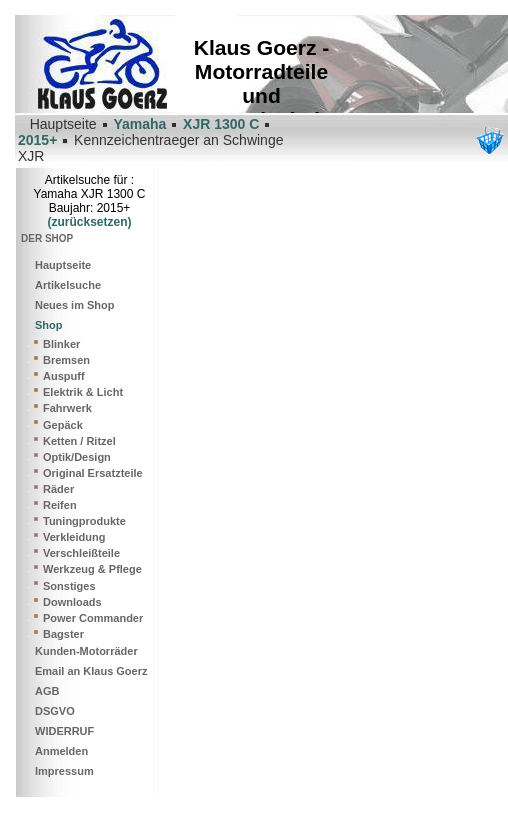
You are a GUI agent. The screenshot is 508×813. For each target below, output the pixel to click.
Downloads (72, 602)
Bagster (63, 634)
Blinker (61, 344)
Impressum (64, 771)
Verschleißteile (81, 553)
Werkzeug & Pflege (92, 569)
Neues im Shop (74, 305)
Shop (49, 325)
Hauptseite (63, 265)
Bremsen (66, 360)
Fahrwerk (67, 408)
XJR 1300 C (221, 124)
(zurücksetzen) (89, 222)
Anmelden (61, 751)
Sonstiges (69, 586)
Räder (58, 489)
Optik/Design (77, 457)
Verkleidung (74, 537)
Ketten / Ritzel (79, 441)
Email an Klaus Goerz (91, 671)
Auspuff (64, 376)
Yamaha (139, 124)
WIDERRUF (64, 731)
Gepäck (63, 425)
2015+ (37, 140)
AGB (47, 691)
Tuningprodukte (84, 521)
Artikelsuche (68, 285)
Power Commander (93, 618)
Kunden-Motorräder (86, 651)
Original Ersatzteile (93, 473)
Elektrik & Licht (83, 392)
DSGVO (55, 711)
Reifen (60, 505)
